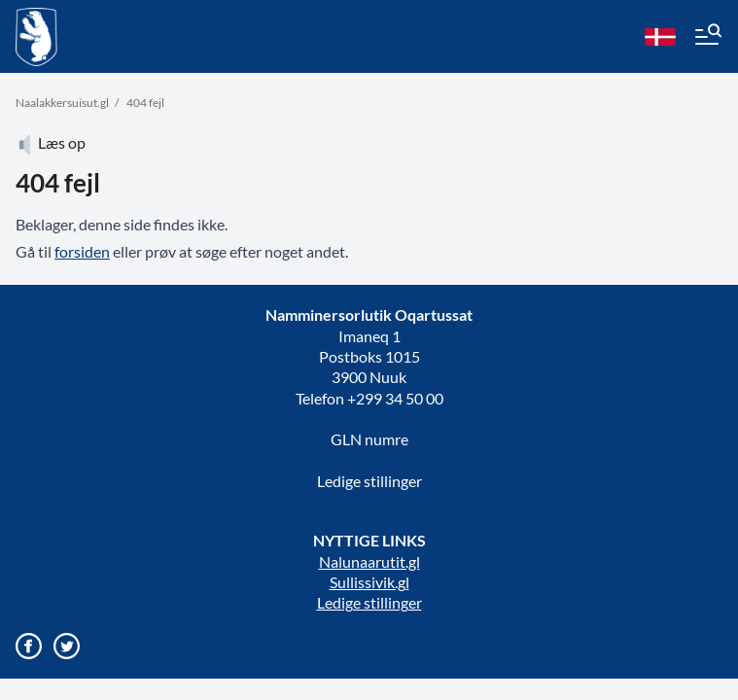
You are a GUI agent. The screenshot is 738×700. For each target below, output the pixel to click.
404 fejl (145, 103)
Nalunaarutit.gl (369, 561)
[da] (660, 37)
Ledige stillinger (369, 481)
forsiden (82, 251)
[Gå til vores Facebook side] (29, 646)
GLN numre (369, 439)
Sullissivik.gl (369, 582)
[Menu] (707, 37)
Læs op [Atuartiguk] (51, 142)
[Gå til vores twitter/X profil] (67, 646)
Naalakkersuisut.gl (62, 103)
